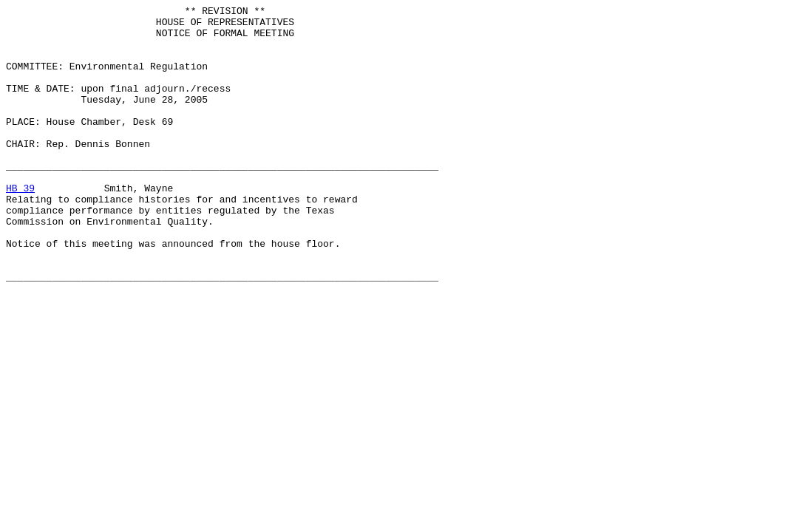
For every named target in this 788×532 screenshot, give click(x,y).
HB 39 (20, 225)
